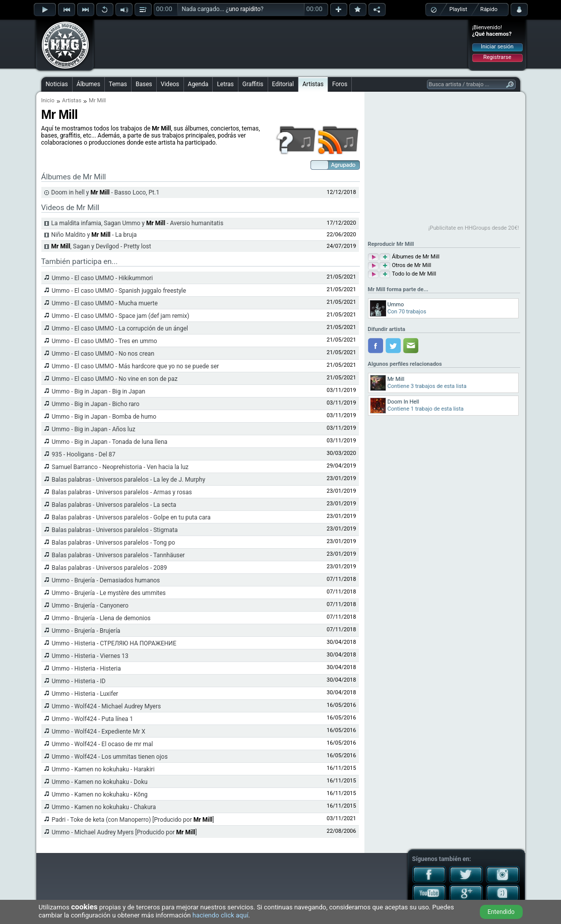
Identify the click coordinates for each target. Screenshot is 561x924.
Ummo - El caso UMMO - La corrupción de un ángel (120, 328)
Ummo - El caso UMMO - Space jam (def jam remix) (121, 316)
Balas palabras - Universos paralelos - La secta (114, 505)
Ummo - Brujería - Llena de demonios (101, 618)
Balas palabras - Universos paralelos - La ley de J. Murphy (129, 480)
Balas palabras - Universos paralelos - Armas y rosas (122, 492)
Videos (170, 84)
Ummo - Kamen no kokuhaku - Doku (100, 782)
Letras (225, 84)
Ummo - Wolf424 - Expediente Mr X (99, 732)
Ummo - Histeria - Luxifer (85, 694)
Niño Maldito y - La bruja (94, 235)
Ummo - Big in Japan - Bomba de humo (104, 417)
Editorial (283, 84)
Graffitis (253, 84)
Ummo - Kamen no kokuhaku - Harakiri (103, 769)
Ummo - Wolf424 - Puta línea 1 (93, 719)
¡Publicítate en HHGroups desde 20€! (474, 228)
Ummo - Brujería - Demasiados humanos (106, 580)
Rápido (489, 9)
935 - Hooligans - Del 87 (84, 454)
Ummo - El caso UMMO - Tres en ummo (105, 341)
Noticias (57, 84)
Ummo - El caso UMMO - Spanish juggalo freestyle (119, 291)
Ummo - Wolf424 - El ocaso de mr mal (103, 744)
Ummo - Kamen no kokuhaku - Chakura (104, 807)
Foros (340, 84)
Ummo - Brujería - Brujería (86, 631)
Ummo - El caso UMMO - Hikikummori (103, 278)
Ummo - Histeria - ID (79, 681)
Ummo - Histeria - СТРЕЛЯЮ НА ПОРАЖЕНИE (114, 643)
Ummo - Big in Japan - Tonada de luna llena (110, 442)
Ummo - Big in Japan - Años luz (94, 429)
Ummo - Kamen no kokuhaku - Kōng (100, 795)
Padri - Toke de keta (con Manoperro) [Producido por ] (133, 820)
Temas (118, 84)
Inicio (48, 101)
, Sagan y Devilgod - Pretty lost (101, 246)
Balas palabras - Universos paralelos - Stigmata (115, 530)
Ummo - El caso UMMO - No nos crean (103, 354)
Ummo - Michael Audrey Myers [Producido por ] (124, 832)
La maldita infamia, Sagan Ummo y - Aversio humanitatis (138, 223)
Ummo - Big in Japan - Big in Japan (99, 391)
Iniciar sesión (497, 47)
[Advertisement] (281, 44)
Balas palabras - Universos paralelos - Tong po (114, 543)
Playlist (458, 9)
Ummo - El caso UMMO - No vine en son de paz (115, 379)
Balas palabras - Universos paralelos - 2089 (110, 568)
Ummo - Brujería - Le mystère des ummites (109, 593)
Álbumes (88, 84)
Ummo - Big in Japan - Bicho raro (96, 404)
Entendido (501, 912)
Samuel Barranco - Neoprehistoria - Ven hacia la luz (120, 467)
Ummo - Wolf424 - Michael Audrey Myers (107, 706)
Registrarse (497, 57)
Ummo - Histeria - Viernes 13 (90, 656)
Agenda (198, 84)
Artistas (313, 84)
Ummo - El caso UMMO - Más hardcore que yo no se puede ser (136, 366)
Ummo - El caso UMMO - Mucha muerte (105, 303)
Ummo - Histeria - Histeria (86, 669)
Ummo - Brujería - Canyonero (90, 606)
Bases (144, 84)
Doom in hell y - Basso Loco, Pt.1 (106, 192)
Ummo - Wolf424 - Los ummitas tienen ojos (110, 757)
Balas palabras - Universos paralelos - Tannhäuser (118, 555)
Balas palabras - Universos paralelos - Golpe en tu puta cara (131, 517)
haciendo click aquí (221, 915)
